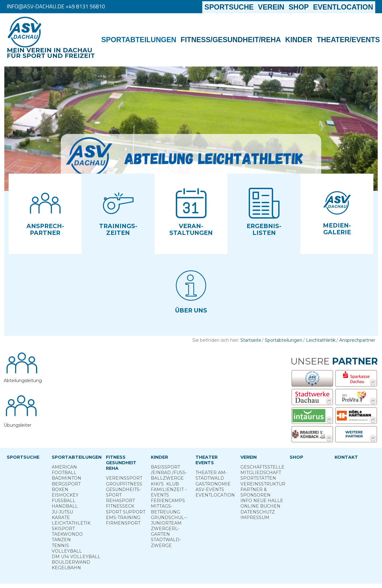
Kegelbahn (66, 568)
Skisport (63, 529)
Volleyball (67, 551)
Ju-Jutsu (62, 512)
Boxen (60, 489)
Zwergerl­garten (165, 531)
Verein (271, 7)
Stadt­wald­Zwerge (166, 542)
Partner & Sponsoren (255, 492)
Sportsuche (230, 7)
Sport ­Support (126, 512)
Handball (65, 506)
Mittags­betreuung (165, 509)
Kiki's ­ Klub (165, 484)
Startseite (251, 340)
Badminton (66, 478)
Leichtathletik (321, 340)
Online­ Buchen (260, 506)
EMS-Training (123, 518)
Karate (61, 518)
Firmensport (123, 523)
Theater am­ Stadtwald (211, 475)
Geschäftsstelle (262, 467)
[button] (45, 214)
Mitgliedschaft (261, 473)
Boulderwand (71, 562)
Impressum (255, 518)
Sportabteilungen (139, 40)
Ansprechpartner (357, 340)
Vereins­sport (124, 478)
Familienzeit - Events (169, 492)
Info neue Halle (262, 501)
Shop (299, 7)
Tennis (60, 546)
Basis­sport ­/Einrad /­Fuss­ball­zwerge (169, 473)
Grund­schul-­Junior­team (169, 520)
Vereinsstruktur (263, 484)
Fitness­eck (120, 506)
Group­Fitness (124, 484)
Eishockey (65, 495)
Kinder (299, 40)
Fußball (64, 501)
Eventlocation (343, 7)
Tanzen (61, 540)
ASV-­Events (210, 489)
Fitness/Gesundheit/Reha (231, 40)
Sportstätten (258, 478)
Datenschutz (258, 512)
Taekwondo (67, 534)
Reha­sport (120, 501)
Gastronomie (213, 484)
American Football (64, 470)
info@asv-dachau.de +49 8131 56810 (56, 6)
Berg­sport (66, 484)
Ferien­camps (168, 501)
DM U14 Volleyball (76, 557)
